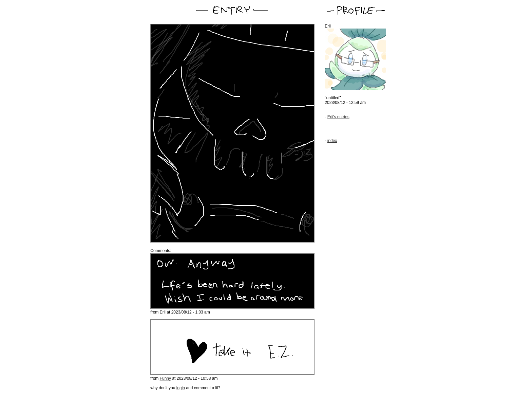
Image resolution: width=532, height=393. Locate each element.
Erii (163, 312)
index (332, 141)
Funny (165, 378)
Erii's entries (338, 117)
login (181, 388)
